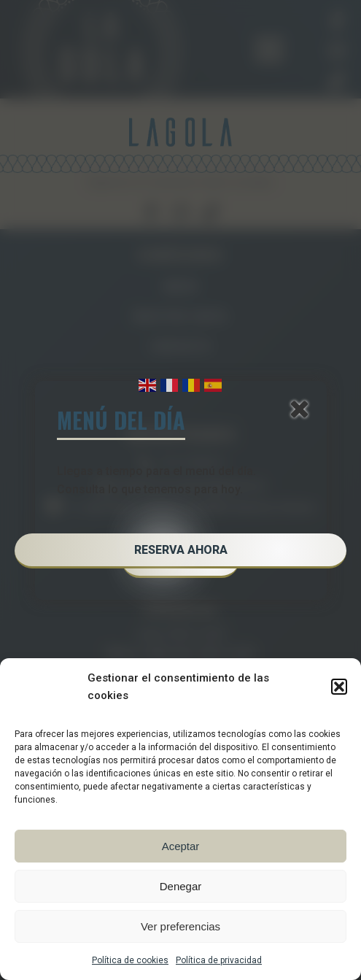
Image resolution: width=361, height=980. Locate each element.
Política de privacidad (219, 960)
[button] (339, 687)
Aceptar (181, 846)
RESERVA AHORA (181, 550)
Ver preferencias (180, 926)
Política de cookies (130, 960)
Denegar (181, 886)
